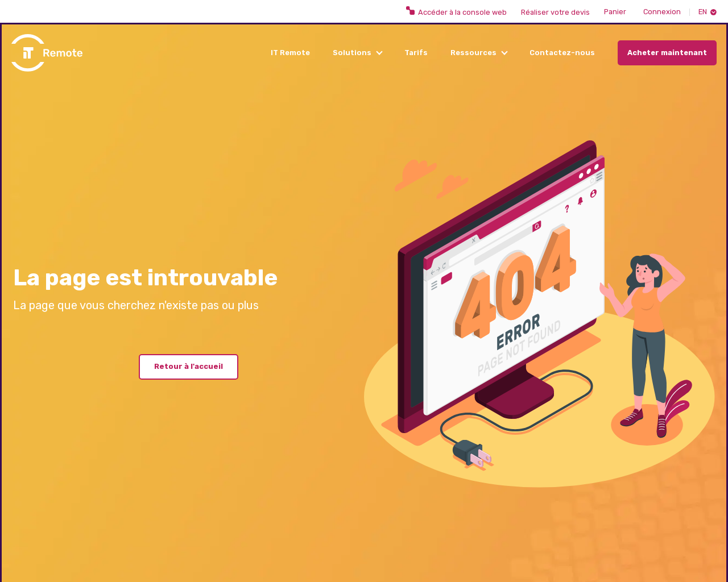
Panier (615, 12)
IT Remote (290, 53)
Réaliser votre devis (555, 13)
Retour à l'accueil (189, 366)
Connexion (662, 12)
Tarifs (416, 53)
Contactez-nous (562, 53)
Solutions (352, 53)
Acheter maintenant (667, 53)
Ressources (473, 53)
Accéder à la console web (456, 11)
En (703, 12)
